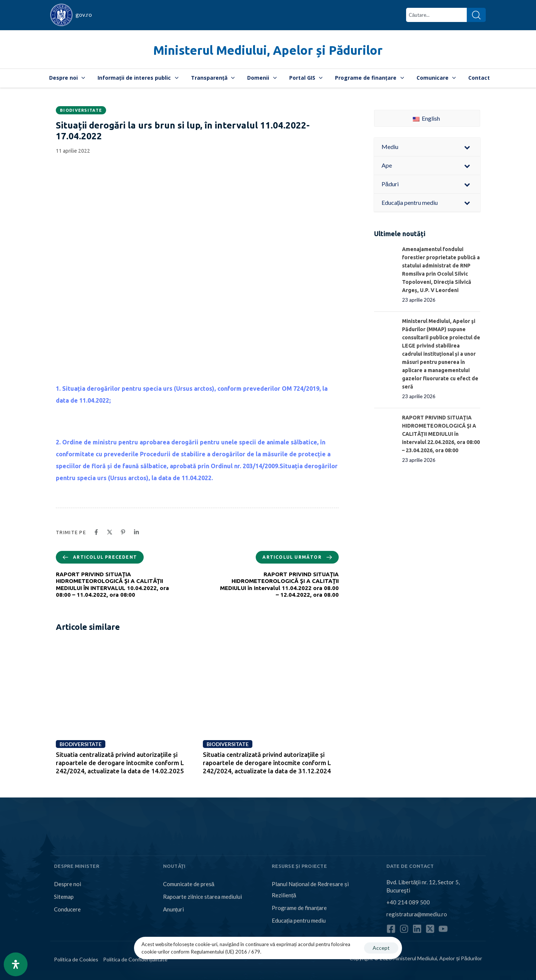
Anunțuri (173, 909)
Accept (381, 948)
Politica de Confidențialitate (135, 959)
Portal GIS (306, 78)
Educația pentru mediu (299, 920)
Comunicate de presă (189, 884)
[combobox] (436, 15)
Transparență (213, 78)
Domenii (262, 78)
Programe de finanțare (369, 78)
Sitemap (64, 897)
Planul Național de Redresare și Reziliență (310, 889)
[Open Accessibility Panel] (16, 964)
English (426, 118)
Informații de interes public (138, 78)
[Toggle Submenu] (467, 147)
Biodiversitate (81, 110)
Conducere (67, 909)
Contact (479, 78)
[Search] (476, 15)
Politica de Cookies (76, 959)
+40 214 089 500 (408, 902)
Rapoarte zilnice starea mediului (202, 897)
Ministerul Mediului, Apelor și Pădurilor (268, 50)
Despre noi (67, 78)
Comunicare (436, 78)
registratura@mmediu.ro (417, 914)
